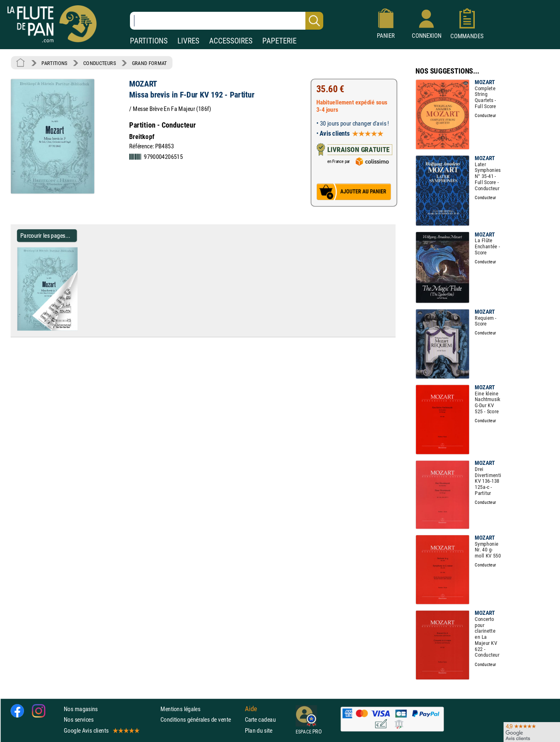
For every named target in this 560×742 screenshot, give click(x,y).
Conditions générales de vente (201, 719)
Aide (251, 709)
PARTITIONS (149, 41)
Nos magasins (81, 709)
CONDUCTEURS (99, 63)
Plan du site (259, 730)
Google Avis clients (101, 730)
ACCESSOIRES (231, 41)
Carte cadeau (260, 719)
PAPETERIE (279, 41)
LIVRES (188, 41)
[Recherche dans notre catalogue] (227, 21)
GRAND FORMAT (149, 63)
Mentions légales (180, 709)
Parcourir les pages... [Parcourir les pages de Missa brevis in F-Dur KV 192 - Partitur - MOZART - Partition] (45, 235)
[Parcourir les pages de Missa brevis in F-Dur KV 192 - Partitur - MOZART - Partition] (81, 329)
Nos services (79, 719)
